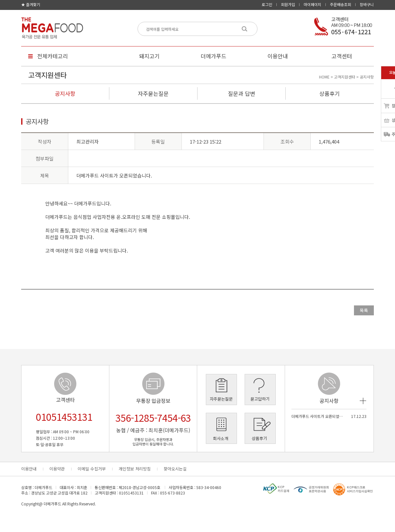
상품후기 (330, 93)
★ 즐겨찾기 (31, 4)
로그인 (267, 4)
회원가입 (288, 4)
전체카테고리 (53, 56)
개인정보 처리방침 (135, 469)
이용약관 (57, 469)
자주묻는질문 (153, 93)
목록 (364, 310)
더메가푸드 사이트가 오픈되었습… (318, 416)
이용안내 (278, 56)
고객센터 (342, 56)
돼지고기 (149, 56)
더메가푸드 (214, 56)
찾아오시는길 (175, 469)
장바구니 (367, 4)
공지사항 (65, 93)
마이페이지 (312, 4)
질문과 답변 (242, 93)
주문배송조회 (340, 4)
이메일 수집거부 (92, 469)
